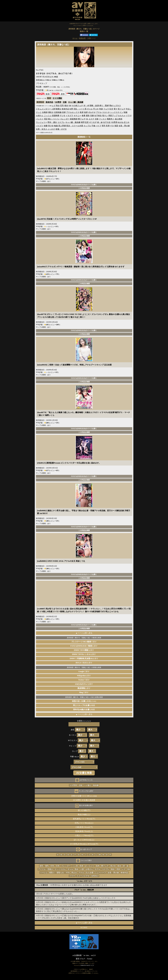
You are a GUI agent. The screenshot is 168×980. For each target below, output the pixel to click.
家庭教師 (74, 119)
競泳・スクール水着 (75, 126)
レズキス (117, 106)
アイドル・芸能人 (46, 869)
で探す (84, 642)
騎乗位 (58, 109)
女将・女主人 (42, 129)
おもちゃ (122, 116)
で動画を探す (84, 663)
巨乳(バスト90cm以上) (84, 823)
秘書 (46, 126)
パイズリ (40, 126)
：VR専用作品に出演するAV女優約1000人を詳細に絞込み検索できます (72, 885)
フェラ (106, 109)
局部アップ (113, 116)
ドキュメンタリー (43, 109)
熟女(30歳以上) (84, 815)
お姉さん (40, 116)
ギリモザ (93, 122)
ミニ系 (75, 866)
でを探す (84, 646)
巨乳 (62, 106)
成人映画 (119, 119)
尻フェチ (122, 109)
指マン (105, 116)
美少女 (51, 126)
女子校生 (98, 116)
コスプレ (61, 122)
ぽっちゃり (89, 866)
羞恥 (88, 116)
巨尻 (87, 122)
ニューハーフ (100, 873)
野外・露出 (52, 122)
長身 (81, 866)
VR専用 (58, 102)
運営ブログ (80, 959)
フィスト (103, 119)
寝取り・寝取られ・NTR (59, 873)
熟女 (58, 106)
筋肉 (98, 866)
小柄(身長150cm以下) (84, 827)
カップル (87, 126)
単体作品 (49, 102)
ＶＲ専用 (73, 785)
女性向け (95, 876)
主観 (65, 102)
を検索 (84, 705)
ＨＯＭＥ (84, 927)
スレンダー (65, 119)
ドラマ (129, 116)
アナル (99, 112)
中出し (129, 109)
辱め (111, 106)
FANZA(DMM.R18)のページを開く (84, 185)
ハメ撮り (88, 785)
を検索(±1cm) (84, 701)
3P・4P (86, 106)
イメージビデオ (83, 876)
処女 (119, 866)
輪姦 (56, 126)
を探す (84, 676)
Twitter (90, 959)
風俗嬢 (96, 785)
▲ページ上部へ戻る (84, 633)
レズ (54, 106)
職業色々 (111, 119)
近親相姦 (58, 112)
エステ (91, 119)
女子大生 (107, 122)
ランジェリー (42, 122)
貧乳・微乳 (44, 866)
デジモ (63, 116)
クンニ (39, 112)
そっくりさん (60, 869)
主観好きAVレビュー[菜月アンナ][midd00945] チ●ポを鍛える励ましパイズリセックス (80, 898)
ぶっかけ (51, 129)
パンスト (40, 119)
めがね (121, 122)
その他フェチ (77, 106)
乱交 (111, 109)
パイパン (56, 119)
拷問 (83, 122)
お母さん (89, 869)
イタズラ (70, 116)
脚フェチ (82, 119)
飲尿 (82, 112)
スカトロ (106, 112)
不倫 (93, 126)
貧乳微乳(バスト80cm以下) (84, 819)
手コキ (96, 109)
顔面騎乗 (56, 116)
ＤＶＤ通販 (57, 98)
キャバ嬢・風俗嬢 (76, 102)
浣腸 (92, 116)
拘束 (101, 109)
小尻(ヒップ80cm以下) (84, 836)
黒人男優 (62, 126)
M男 (71, 109)
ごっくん (48, 116)
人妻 (53, 109)
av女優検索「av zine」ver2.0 (84, 955)
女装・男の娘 (124, 126)
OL (87, 119)
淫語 (46, 119)
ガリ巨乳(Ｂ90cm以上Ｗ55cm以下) (84, 844)
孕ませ (74, 873)
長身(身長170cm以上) (84, 831)
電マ (115, 109)
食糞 (84, 116)
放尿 (86, 112)
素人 (50, 119)
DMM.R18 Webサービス (87, 965)
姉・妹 (100, 122)
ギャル (90, 109)
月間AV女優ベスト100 (84, 796)
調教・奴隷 (94, 106)
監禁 (108, 126)
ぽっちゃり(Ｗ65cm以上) (84, 840)
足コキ (127, 122)
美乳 (104, 126)
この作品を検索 (84, 188)
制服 (126, 112)
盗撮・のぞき (61, 129)
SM (70, 106)
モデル (97, 869)
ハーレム (44, 873)
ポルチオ (92, 112)
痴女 (66, 106)
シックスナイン (117, 112)
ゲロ (112, 126)
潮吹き (51, 112)
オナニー (77, 116)
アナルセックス (73, 112)
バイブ (98, 126)
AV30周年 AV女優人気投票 (84, 800)
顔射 (64, 112)
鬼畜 (116, 126)
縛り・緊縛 (104, 106)
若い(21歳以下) (84, 810)
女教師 (45, 112)
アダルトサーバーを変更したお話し (58, 894)
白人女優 (89, 873)
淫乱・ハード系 (80, 109)
